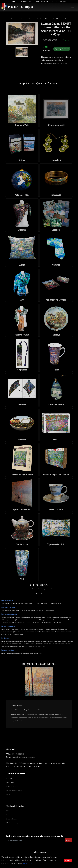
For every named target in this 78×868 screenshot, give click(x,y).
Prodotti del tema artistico (52, 19)
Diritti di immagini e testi (15, 823)
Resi (8, 815)
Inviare (68, 840)
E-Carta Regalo (12, 819)
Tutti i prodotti (23, 19)
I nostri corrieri (12, 786)
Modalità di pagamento (15, 790)
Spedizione (10, 782)
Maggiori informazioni (17, 721)
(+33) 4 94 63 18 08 (24, 1)
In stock (9, 778)
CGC (8, 811)
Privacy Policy (28, 863)
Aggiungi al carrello (62, 49)
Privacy (9, 794)
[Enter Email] (36, 840)
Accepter (68, 860)
